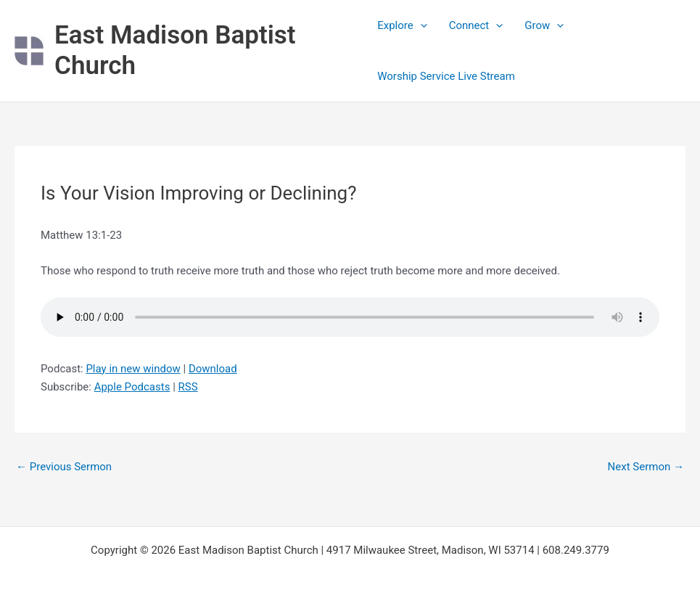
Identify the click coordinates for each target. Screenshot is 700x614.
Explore (402, 25)
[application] (420, 25)
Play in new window (133, 369)
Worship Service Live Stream (446, 76)
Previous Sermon (64, 467)
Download (213, 369)
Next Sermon (646, 467)
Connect (476, 25)
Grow (544, 25)
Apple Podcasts (132, 387)
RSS (188, 387)
